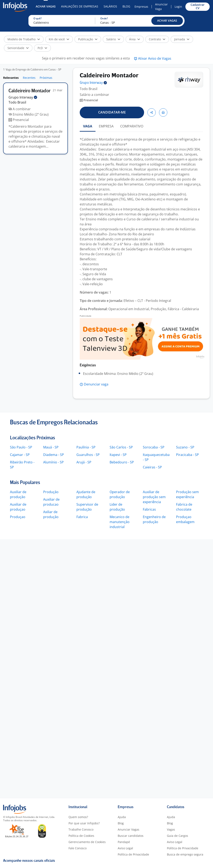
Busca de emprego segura (185, 854)
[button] (167, 21)
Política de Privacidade (133, 854)
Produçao (18, 517)
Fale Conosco (78, 848)
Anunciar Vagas (129, 829)
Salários (110, 6)
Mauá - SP (51, 447)
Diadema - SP (54, 455)
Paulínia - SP (86, 447)
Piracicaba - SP (187, 455)
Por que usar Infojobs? (84, 823)
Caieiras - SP (152, 467)
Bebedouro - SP (122, 462)
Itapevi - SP (118, 455)
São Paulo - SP (21, 447)
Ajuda (122, 817)
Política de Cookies (81, 836)
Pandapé (124, 842)
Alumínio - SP (53, 462)
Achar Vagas (46, 6)
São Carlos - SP (121, 447)
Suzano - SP (185, 447)
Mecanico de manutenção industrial (120, 522)
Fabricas (149, 509)
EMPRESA (106, 126)
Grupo (23, 97)
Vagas (171, 829)
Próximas (46, 78)
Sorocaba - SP (154, 447)
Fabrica (82, 517)
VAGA (88, 126)
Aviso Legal (125, 848)
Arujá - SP (84, 462)
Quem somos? (78, 817)
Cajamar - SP (20, 455)
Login (178, 7)
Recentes (29, 78)
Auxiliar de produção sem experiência (154, 497)
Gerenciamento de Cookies (87, 842)
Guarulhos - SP (88, 455)
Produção (51, 492)
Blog (126, 6)
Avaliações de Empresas (80, 6)
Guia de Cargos (177, 836)
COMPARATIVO (132, 126)
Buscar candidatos (131, 836)
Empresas (141, 7)
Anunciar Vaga (161, 7)
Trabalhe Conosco (81, 829)
